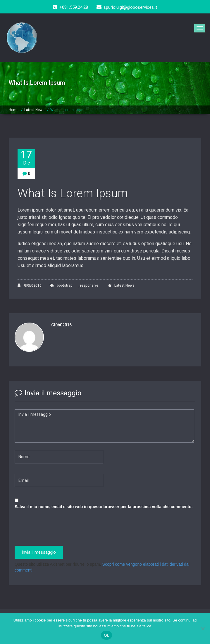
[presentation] (59, 529)
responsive (89, 285)
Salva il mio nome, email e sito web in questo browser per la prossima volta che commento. (104, 507)
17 (26, 158)
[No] (203, 629)
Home (14, 110)
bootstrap (65, 285)
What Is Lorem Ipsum (67, 110)
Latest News (34, 110)
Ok (106, 635)
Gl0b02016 (30, 285)
